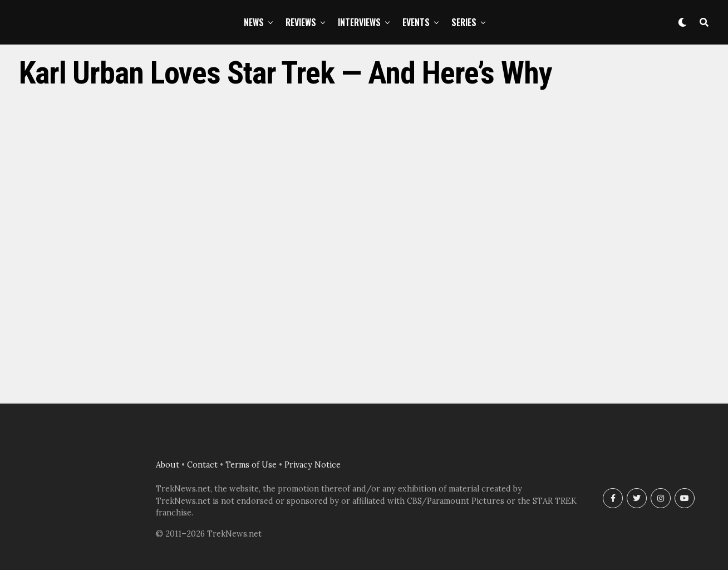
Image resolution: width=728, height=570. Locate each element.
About (168, 465)
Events (416, 22)
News (254, 22)
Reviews (301, 22)
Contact (202, 465)
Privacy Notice (313, 465)
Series (464, 22)
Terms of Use (251, 465)
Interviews (359, 22)
